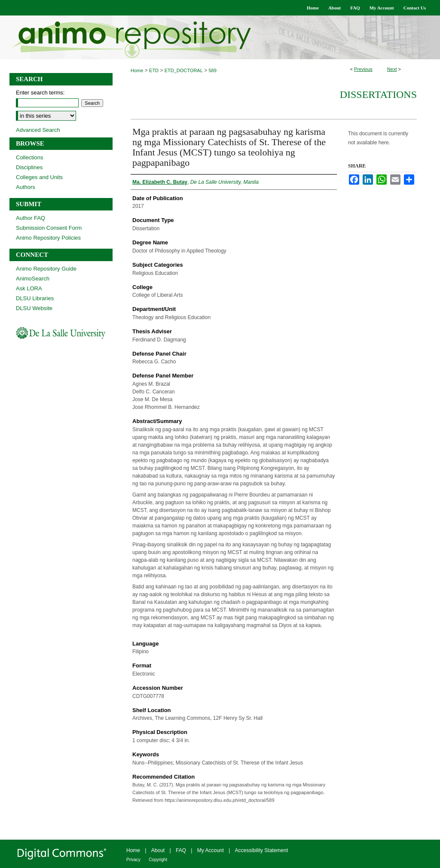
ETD (154, 70)
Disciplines (29, 167)
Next (392, 69)
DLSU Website (34, 308)
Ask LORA (29, 288)
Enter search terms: (40, 93)
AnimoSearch (33, 279)
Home (137, 70)
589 (213, 70)
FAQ (181, 850)
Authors (26, 187)
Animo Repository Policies (48, 238)
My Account (211, 850)
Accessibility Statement (261, 850)
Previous (363, 69)
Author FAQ (31, 218)
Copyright (158, 860)
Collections (30, 157)
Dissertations (378, 94)
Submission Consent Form (49, 228)
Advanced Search (38, 130)
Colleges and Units (39, 177)
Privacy (133, 860)
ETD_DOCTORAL (184, 70)
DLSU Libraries (35, 298)
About (158, 850)
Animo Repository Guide (46, 269)
